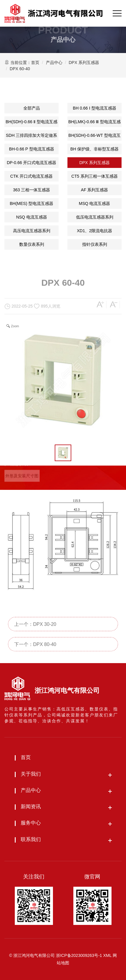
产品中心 (54, 62)
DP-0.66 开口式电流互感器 (31, 163)
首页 (35, 62)
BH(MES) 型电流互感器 (31, 203)
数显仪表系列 (32, 244)
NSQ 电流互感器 (31, 217)
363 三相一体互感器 (31, 190)
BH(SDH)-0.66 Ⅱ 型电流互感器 (31, 123)
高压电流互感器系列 (32, 231)
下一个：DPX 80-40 (35, 652)
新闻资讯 (31, 807)
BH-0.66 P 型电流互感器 (31, 149)
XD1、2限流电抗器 (94, 231)
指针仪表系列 (95, 244)
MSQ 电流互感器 (95, 203)
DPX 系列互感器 (84, 62)
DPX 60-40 (20, 69)
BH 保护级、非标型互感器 (94, 149)
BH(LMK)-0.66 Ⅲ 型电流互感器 (94, 123)
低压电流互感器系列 (95, 217)
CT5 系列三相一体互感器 (94, 176)
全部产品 (32, 108)
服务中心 (31, 823)
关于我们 (31, 774)
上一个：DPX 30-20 (35, 632)
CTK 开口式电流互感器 (32, 176)
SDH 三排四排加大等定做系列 (31, 137)
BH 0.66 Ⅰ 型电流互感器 (94, 108)
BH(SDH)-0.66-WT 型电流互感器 (94, 137)
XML (107, 955)
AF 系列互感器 (95, 190)
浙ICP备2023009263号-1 (79, 955)
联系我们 (31, 839)
